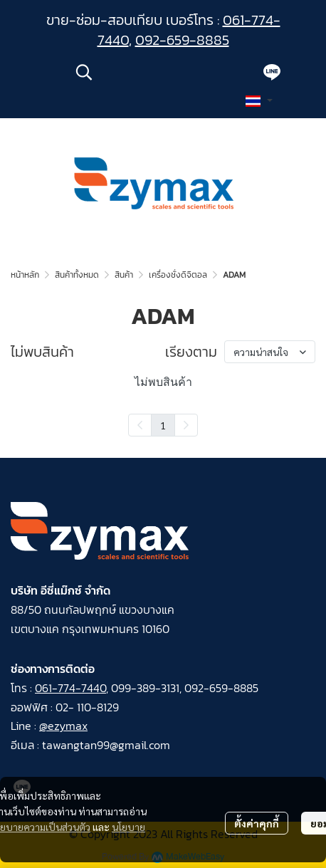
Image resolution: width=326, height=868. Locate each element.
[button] (161, 72)
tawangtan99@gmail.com (106, 745)
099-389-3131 (145, 688)
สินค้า (124, 275)
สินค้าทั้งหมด (77, 275)
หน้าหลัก (25, 275)
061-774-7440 (70, 688)
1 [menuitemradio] (163, 425)
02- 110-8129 (87, 707)
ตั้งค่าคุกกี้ (257, 823)
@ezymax (63, 726)
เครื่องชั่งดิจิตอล (178, 275)
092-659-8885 (182, 40)
